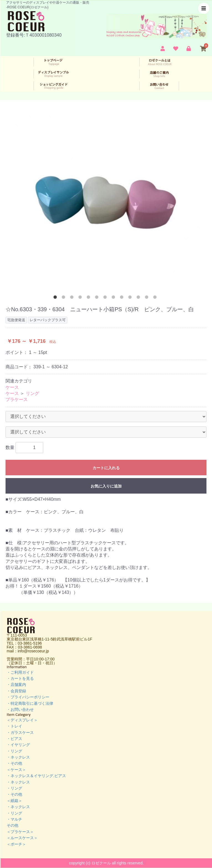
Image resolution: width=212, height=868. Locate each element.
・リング (14, 751)
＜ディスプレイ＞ (22, 720)
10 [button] (131, 298)
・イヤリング (18, 745)
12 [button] (148, 298)
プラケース (17, 399)
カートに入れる (106, 468)
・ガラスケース (20, 732)
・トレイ (14, 726)
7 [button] (106, 298)
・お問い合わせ (20, 709)
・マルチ (14, 819)
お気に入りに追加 (106, 486)
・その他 (14, 763)
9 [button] (123, 298)
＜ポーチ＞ (16, 844)
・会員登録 (16, 691)
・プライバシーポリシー (28, 697)
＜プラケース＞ (20, 832)
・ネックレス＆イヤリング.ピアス (36, 776)
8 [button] (114, 298)
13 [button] (156, 298)
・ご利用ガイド (20, 672)
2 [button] (65, 298)
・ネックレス (18, 757)
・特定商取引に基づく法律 (30, 703)
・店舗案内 (16, 685)
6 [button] (98, 298)
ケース (12, 387)
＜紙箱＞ (14, 801)
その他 (12, 825)
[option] (106, 198)
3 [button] (73, 298)
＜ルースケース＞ (22, 838)
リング (32, 393)
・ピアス (14, 739)
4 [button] (81, 298)
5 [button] (90, 298)
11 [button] (139, 298)
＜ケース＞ (16, 770)
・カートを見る (20, 678)
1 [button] (56, 298)
